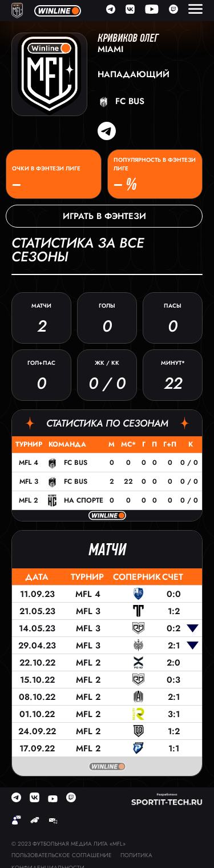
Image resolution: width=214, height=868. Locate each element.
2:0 (173, 663)
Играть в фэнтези (104, 216)
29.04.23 (37, 646)
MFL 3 (29, 481)
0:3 (173, 680)
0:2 (173, 628)
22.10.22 (37, 663)
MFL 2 (29, 500)
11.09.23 (37, 594)
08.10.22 (37, 697)
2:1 (174, 646)
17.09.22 (37, 748)
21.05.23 (37, 611)
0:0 (174, 594)
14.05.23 (37, 628)
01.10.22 (37, 714)
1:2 (174, 611)
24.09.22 (37, 731)
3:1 (174, 714)
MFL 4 (29, 463)
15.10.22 (37, 680)
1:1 (174, 748)
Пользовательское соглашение (62, 855)
